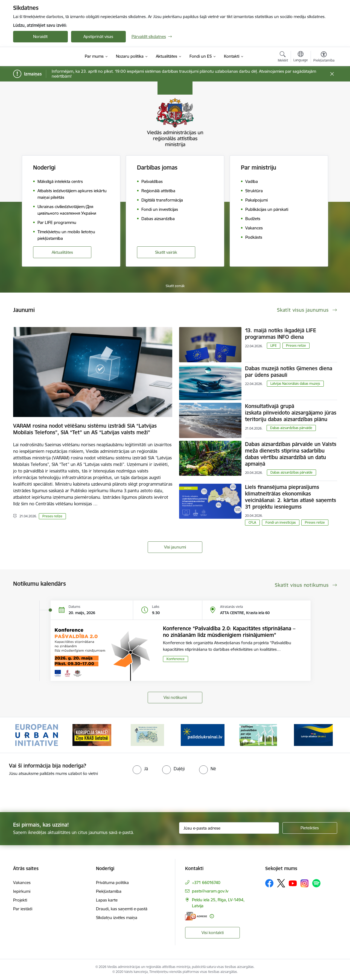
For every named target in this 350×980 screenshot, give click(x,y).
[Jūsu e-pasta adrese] (229, 828)
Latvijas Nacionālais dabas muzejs (295, 383)
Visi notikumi (175, 697)
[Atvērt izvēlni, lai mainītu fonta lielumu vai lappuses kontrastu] (324, 57)
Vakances (22, 883)
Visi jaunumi (175, 547)
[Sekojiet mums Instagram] (305, 883)
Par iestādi (23, 909)
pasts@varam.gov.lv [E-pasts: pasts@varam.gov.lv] (210, 891)
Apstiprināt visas (98, 37)
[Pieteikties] (310, 828)
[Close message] (332, 74)
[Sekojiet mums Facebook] (269, 883)
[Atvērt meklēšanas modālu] (283, 57)
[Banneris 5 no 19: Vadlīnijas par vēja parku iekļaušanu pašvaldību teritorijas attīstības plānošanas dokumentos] (258, 735)
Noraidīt (40, 37)
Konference (176, 659)
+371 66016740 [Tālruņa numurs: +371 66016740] (206, 883)
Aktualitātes (62, 252)
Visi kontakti (213, 933)
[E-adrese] (196, 916)
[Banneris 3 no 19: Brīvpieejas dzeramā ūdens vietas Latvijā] (147, 735)
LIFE (274, 345)
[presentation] (46, 792)
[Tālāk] (325, 735)
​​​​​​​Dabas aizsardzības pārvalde (291, 428)
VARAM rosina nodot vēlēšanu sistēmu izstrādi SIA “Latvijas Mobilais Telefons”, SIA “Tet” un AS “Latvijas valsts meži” (85, 429)
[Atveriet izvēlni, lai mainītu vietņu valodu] (301, 57)
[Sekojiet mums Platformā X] (281, 883)
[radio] (140, 769)
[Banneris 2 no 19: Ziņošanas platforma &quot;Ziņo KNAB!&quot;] (92, 735)
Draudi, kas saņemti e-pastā (122, 909)
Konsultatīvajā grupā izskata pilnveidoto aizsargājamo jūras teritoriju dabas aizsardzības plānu (291, 413)
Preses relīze (52, 516)
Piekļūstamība (109, 891)
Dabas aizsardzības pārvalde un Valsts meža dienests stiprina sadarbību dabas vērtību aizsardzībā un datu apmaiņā (291, 454)
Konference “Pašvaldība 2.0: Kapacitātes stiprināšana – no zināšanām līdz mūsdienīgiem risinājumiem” (229, 632)
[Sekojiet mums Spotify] (316, 883)
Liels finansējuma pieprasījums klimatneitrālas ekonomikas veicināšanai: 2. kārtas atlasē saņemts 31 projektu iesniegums (291, 497)
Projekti (20, 900)
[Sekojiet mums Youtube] (293, 883)
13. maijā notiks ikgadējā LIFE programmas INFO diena (281, 334)
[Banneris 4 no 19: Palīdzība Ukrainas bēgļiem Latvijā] (203, 735)
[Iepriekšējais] (26, 735)
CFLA (252, 522)
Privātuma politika (112, 883)
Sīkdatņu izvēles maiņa (117, 918)
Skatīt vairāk (166, 252)
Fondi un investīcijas (281, 522)
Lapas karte (107, 900)
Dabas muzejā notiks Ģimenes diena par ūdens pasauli (289, 372)
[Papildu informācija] (212, 916)
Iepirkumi (22, 891)
